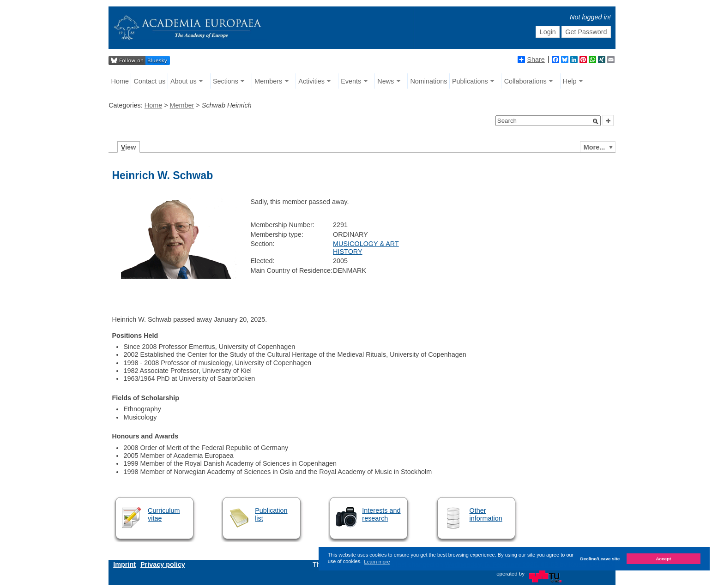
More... (594, 147)
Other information (486, 514)
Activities (311, 81)
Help (570, 81)
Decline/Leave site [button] (600, 559)
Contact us (150, 81)
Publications (470, 81)
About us (184, 81)
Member (182, 105)
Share (531, 60)
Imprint (124, 564)
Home (120, 81)
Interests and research (381, 514)
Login (548, 32)
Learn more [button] (377, 562)
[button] (596, 121)
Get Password (586, 32)
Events (351, 81)
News (386, 81)
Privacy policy (163, 564)
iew (129, 147)
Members (268, 81)
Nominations (428, 81)
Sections (226, 81)
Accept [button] (663, 559)
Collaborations (525, 81)
